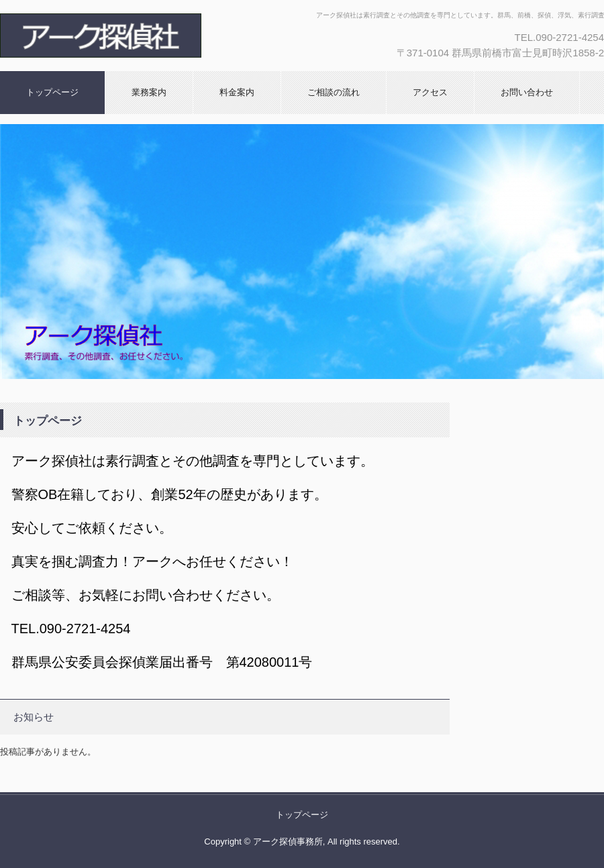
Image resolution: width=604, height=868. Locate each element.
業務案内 (149, 92)
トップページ (52, 92)
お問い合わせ (527, 92)
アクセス (430, 92)
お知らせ (34, 717)
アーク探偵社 (144, 36)
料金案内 (237, 92)
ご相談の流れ (334, 92)
